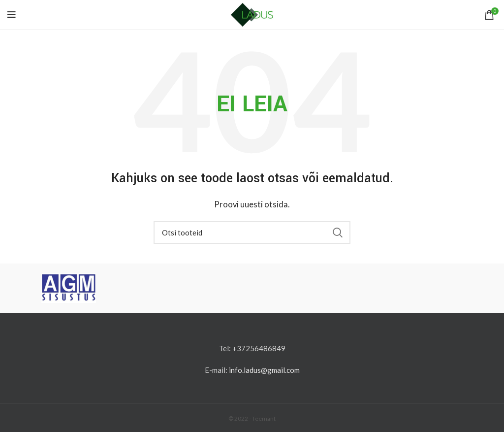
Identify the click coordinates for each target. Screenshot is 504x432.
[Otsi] (252, 233)
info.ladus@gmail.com (264, 370)
